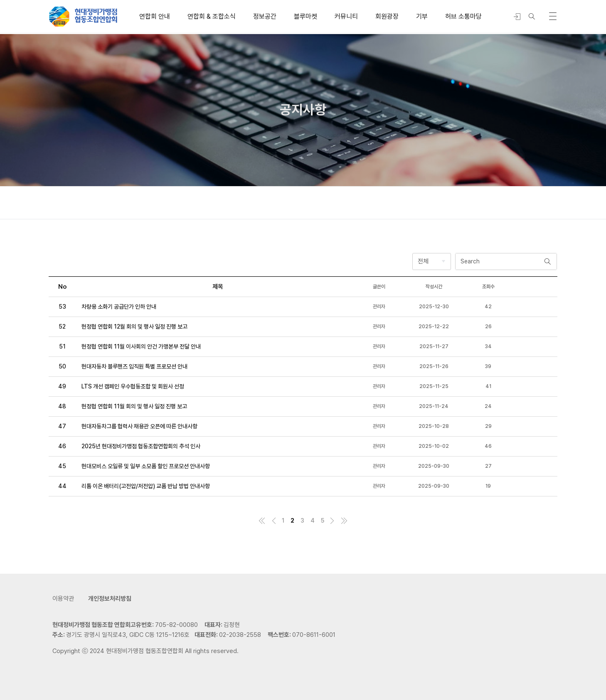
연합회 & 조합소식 (212, 16)
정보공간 (265, 16)
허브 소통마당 (463, 16)
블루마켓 (305, 16)
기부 (422, 16)
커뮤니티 (346, 16)
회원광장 (387, 16)
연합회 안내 (155, 16)
